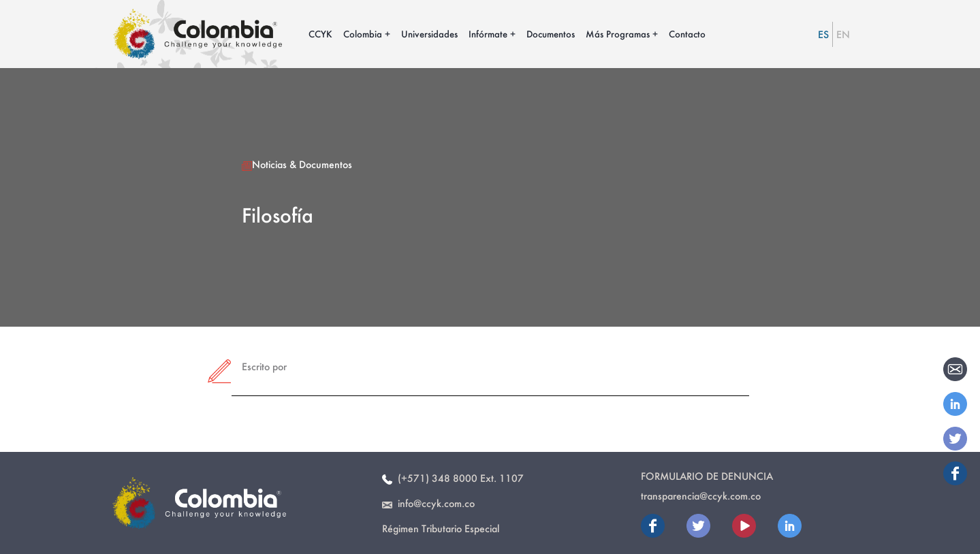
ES (823, 34)
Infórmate (488, 34)
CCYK (320, 34)
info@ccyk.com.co (428, 503)
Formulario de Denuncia (707, 476)
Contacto (687, 34)
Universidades (429, 34)
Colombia (363, 34)
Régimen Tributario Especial (441, 528)
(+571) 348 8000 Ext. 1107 (453, 478)
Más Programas (618, 34)
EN (843, 34)
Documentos (551, 34)
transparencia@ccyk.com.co (701, 496)
